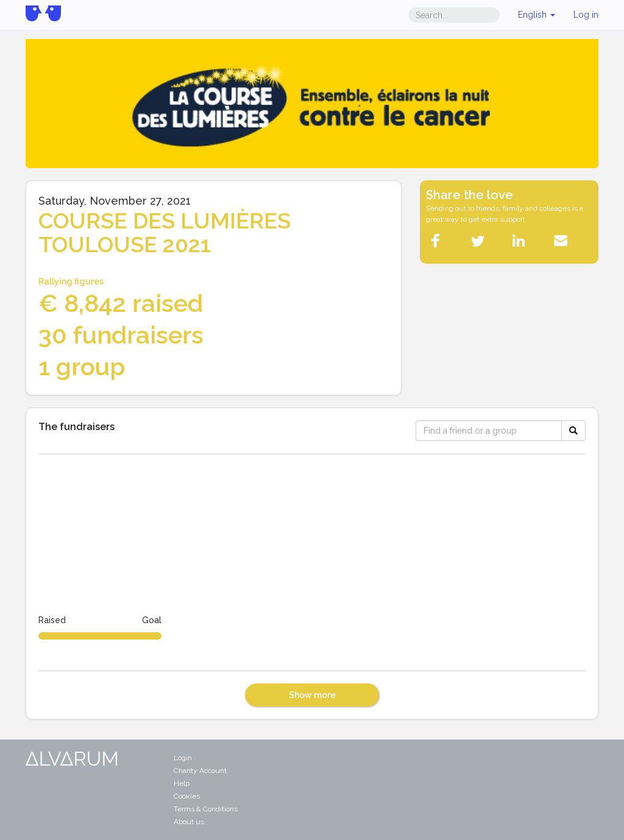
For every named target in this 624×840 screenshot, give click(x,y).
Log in (586, 15)
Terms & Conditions (206, 809)
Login (183, 758)
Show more (312, 695)
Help (182, 783)
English (537, 15)
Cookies (187, 796)
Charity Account (200, 771)
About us (189, 822)
